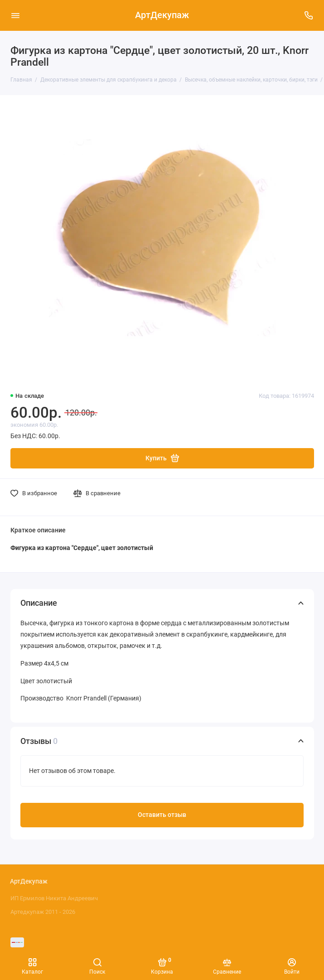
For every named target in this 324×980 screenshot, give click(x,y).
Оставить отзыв (162, 815)
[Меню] (15, 15)
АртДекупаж (162, 15)
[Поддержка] (309, 15)
